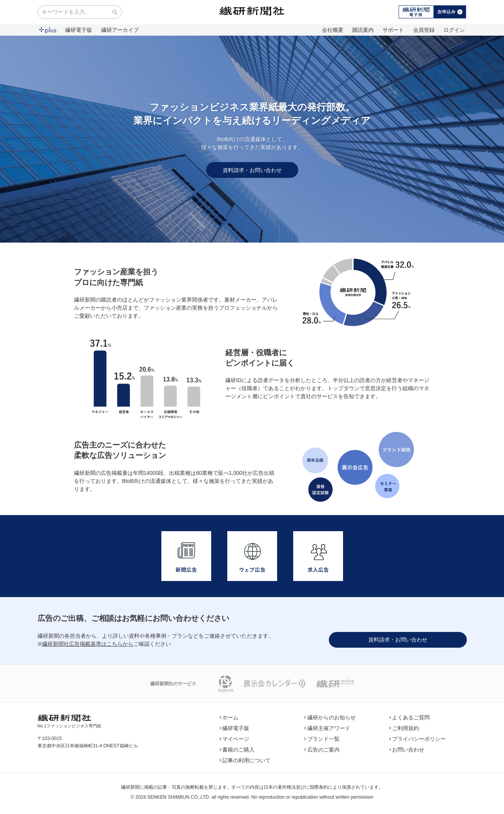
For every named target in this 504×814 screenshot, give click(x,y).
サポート (393, 30)
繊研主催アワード (327, 728)
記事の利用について (245, 760)
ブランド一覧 (322, 739)
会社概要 (333, 30)
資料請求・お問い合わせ (252, 170)
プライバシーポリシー (418, 739)
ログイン (454, 30)
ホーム (229, 717)
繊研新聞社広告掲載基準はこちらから (88, 644)
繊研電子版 (79, 30)
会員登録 (424, 30)
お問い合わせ (407, 750)
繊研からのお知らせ (330, 717)
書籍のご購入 (237, 750)
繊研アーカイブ (120, 30)
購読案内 (363, 30)
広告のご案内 (322, 750)
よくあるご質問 (410, 717)
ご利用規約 (404, 728)
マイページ (235, 739)
